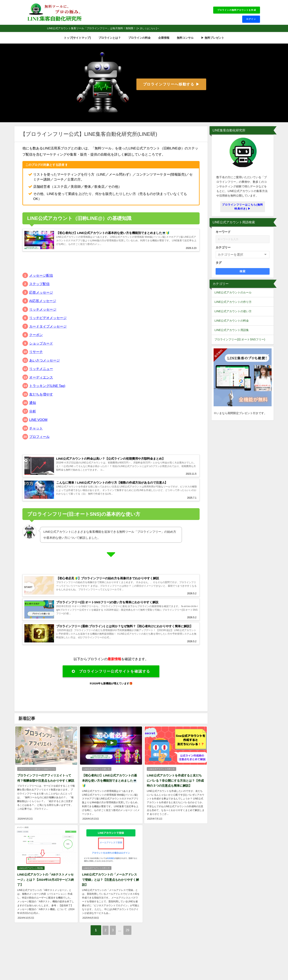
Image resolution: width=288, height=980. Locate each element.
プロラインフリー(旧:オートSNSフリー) (36, 786)
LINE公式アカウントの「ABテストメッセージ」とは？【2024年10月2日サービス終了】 (45, 896)
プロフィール (39, 442)
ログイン (249, 21)
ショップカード (41, 348)
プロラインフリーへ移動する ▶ (171, 87)
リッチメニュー (41, 374)
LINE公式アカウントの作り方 (161, 786)
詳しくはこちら (149, 31)
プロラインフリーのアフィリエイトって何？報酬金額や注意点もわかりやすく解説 (45, 798)
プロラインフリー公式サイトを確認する (111, 688)
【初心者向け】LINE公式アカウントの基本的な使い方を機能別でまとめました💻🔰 (111, 798)
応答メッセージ (41, 297)
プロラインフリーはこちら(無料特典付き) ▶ (242, 209)
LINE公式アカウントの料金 (232, 323)
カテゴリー (223, 250)
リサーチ (36, 357)
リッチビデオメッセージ (48, 323)
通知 (33, 408)
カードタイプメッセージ (48, 331)
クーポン (36, 340)
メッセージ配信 (41, 280)
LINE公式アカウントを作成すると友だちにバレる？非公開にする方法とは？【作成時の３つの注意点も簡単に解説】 (175, 798)
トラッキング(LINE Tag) (47, 391)
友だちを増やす (41, 399)
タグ (219, 265)
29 (132, 946)
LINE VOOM (39, 425)
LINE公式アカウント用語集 (31, 885)
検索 (243, 274)
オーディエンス (41, 382)
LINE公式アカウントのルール (233, 295)
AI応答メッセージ (43, 306)
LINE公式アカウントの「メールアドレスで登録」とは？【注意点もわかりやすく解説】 (111, 896)
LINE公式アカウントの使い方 (96, 786)
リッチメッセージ (43, 314)
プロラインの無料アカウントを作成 (232, 10)
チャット (36, 433)
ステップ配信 (39, 289)
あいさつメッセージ (44, 365)
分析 (33, 416)
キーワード (223, 234)
